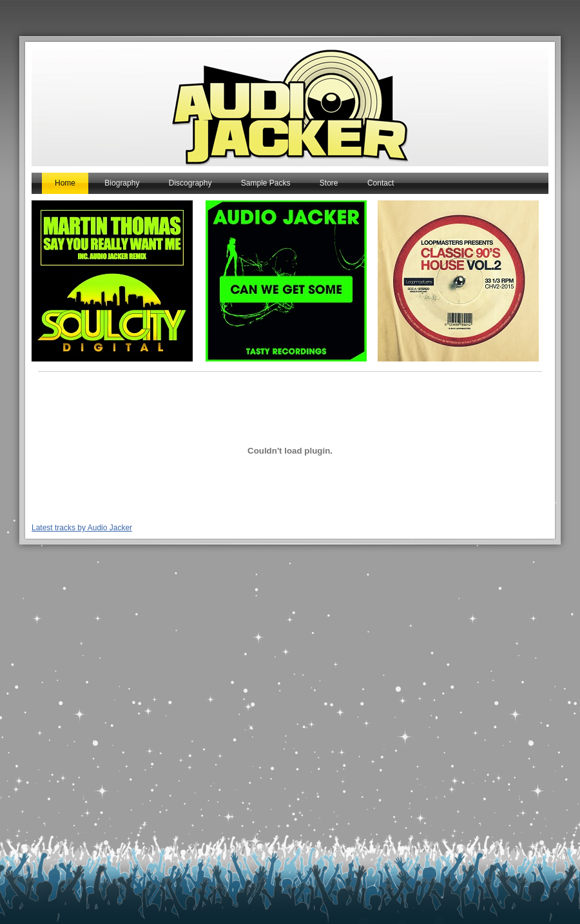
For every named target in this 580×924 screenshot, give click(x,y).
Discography (190, 183)
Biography (122, 183)
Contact (381, 183)
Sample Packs (266, 183)
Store (329, 183)
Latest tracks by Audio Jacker (82, 528)
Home (65, 183)
